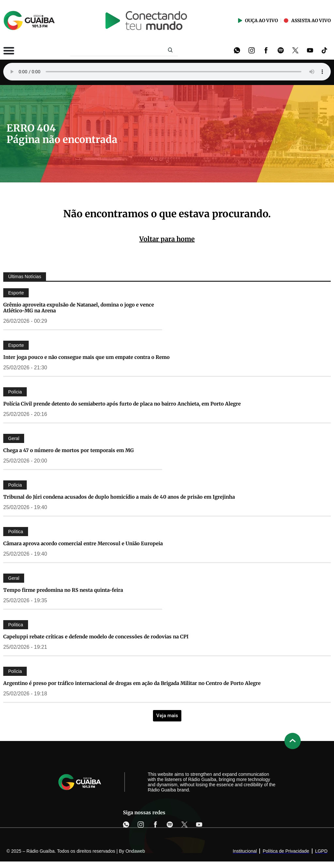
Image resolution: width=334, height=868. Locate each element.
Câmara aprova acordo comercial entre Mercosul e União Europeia (83, 543)
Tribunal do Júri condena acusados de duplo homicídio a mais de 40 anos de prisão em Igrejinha (119, 497)
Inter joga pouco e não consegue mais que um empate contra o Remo (86, 357)
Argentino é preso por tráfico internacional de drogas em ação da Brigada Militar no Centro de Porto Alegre (132, 683)
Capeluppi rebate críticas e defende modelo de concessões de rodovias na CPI (96, 637)
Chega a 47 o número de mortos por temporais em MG (68, 450)
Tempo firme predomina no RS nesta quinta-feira (63, 590)
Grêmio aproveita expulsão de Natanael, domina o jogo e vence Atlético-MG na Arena (79, 308)
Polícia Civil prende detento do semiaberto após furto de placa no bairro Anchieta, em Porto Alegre (122, 404)
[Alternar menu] (9, 50)
